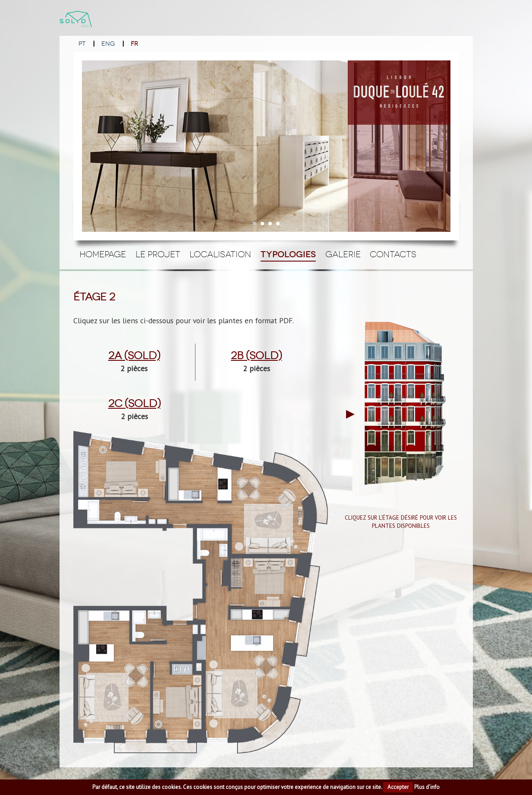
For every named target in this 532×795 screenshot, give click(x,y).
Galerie (343, 254)
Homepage (103, 254)
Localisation (220, 254)
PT (82, 44)
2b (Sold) (256, 356)
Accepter (398, 787)
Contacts (393, 254)
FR (134, 44)
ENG (108, 44)
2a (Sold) (134, 356)
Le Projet (158, 254)
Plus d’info (427, 787)
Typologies (288, 254)
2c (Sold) (134, 404)
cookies (171, 787)
